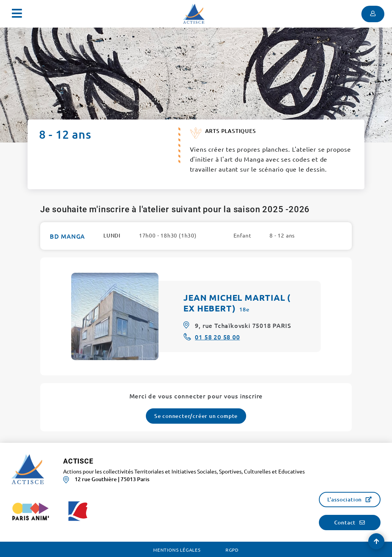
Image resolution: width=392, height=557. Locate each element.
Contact (345, 522)
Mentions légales (177, 550)
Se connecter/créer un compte (196, 416)
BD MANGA (67, 236)
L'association (345, 499)
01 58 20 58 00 (217, 337)
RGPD (232, 550)
